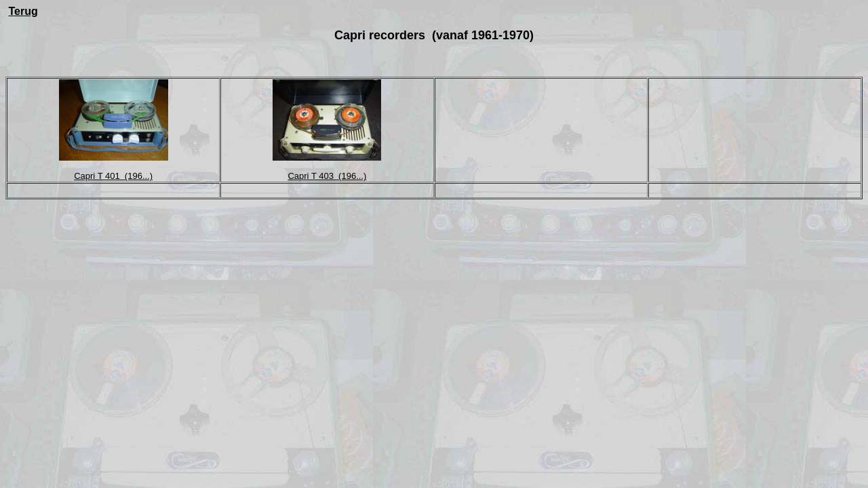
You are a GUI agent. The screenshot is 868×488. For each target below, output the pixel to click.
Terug (23, 11)
